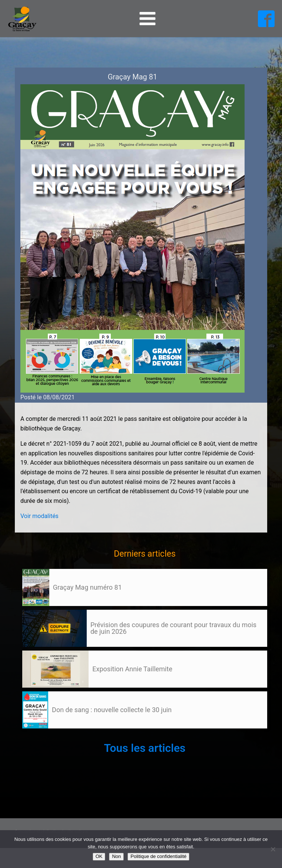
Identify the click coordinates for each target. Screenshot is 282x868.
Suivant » (49, 736)
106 (36, 736)
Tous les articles (145, 748)
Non (116, 856)
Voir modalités (39, 516)
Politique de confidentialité (158, 856)
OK (99, 856)
